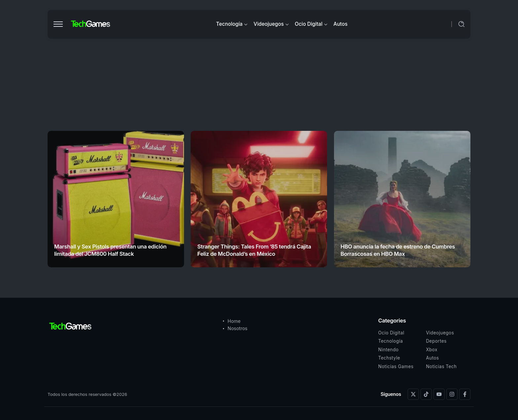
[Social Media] (413, 394)
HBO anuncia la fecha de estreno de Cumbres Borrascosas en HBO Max (398, 250)
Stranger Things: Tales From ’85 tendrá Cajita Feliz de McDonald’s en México (254, 250)
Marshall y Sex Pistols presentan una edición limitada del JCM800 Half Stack (110, 250)
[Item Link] (116, 199)
